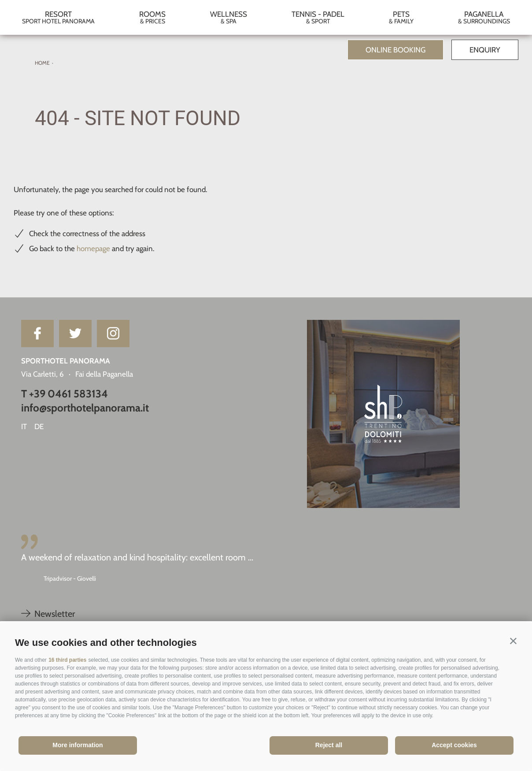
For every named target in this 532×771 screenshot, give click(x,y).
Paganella (484, 17)
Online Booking (395, 50)
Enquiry (485, 50)
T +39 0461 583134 (65, 394)
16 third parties (67, 660)
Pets (401, 17)
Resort (59, 17)
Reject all (329, 745)
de (39, 426)
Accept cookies (454, 745)
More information (78, 745)
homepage (93, 248)
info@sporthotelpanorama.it (85, 408)
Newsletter (48, 614)
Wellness (229, 17)
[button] (513, 641)
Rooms (153, 17)
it (24, 426)
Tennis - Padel (318, 17)
